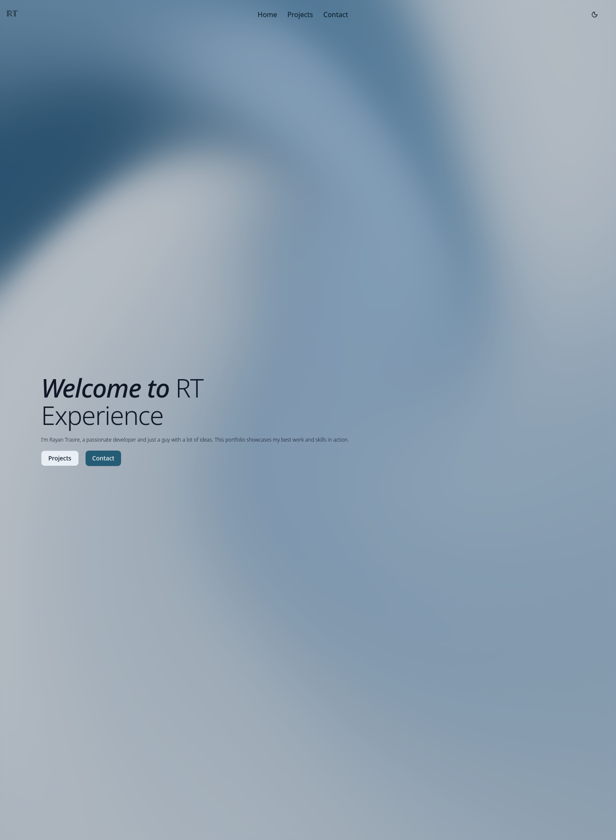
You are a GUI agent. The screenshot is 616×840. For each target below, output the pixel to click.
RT (13, 14)
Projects (300, 15)
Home (267, 15)
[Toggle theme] (595, 15)
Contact (336, 15)
